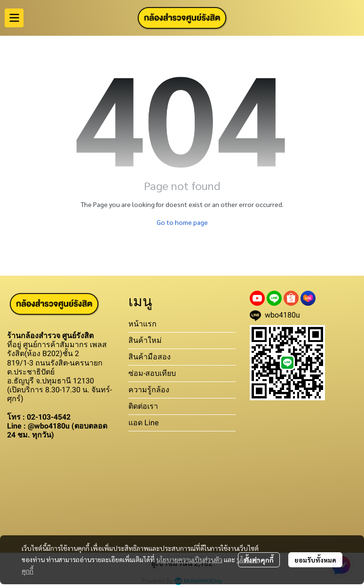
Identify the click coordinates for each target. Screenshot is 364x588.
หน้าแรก (142, 324)
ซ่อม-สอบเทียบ (152, 373)
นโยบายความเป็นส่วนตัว (189, 559)
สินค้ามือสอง (150, 357)
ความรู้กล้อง (149, 390)
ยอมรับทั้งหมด (315, 560)
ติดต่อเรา (143, 406)
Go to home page (182, 222)
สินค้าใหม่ (145, 340)
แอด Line (143, 423)
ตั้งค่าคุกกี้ (259, 560)
